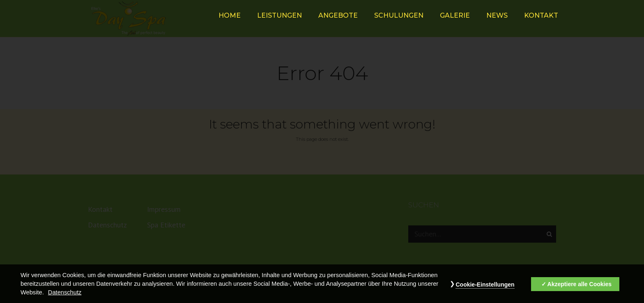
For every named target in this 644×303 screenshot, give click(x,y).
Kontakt (541, 15)
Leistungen (279, 15)
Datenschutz (65, 298)
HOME (230, 15)
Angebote (338, 15)
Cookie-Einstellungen (485, 290)
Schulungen (399, 15)
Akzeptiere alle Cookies (580, 289)
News (497, 15)
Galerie (455, 15)
